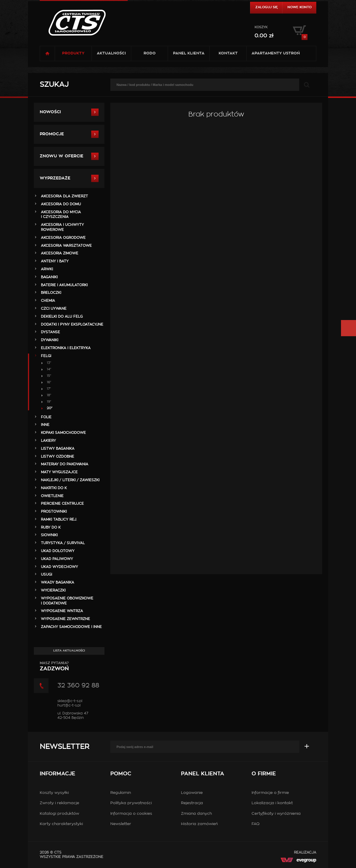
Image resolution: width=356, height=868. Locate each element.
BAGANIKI (49, 277)
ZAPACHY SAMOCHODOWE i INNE (71, 627)
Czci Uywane (54, 309)
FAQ (256, 824)
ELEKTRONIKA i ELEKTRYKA (66, 348)
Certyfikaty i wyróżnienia (276, 814)
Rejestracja (192, 803)
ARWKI (47, 269)
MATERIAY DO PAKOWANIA (65, 464)
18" (49, 395)
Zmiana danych (196, 814)
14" (49, 369)
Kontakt (228, 53)
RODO (150, 53)
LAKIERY (48, 441)
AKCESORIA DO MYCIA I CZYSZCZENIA (61, 215)
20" (50, 408)
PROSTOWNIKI (54, 512)
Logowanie (192, 793)
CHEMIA (48, 301)
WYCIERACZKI (53, 590)
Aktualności (111, 53)
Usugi (46, 574)
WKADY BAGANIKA (58, 582)
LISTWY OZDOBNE (58, 457)
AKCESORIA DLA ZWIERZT (64, 196)
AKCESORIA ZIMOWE (60, 253)
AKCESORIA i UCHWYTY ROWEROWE (62, 227)
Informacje (58, 774)
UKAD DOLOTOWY (58, 551)
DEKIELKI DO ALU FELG (62, 316)
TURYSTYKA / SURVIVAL (63, 543)
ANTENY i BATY (55, 261)
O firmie (264, 774)
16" (49, 382)
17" (49, 389)
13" (49, 363)
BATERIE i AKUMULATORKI (64, 285)
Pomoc (121, 774)
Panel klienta (189, 53)
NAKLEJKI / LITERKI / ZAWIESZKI (70, 480)
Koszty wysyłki (54, 793)
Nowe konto (300, 7)
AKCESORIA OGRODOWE (63, 238)
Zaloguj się (267, 7)
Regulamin (121, 793)
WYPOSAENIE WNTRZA (62, 611)
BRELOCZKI (51, 293)
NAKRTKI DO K (54, 488)
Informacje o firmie (270, 793)
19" (49, 402)
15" (49, 376)
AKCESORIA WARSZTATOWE (66, 246)
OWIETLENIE (52, 496)
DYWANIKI (50, 340)
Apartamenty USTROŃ (276, 53)
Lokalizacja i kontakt (272, 803)
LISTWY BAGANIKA (58, 449)
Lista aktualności (69, 651)
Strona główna (47, 54)
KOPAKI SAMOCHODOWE (63, 433)
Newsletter (64, 747)
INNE (45, 425)
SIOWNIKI (49, 535)
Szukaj (54, 85)
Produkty (73, 53)
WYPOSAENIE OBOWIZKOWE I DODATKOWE (67, 601)
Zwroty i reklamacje (59, 803)
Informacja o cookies (131, 814)
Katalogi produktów (59, 814)
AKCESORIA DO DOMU (61, 204)
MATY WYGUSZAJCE (59, 472)
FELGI (46, 356)
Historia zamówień (199, 824)
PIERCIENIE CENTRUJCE (62, 504)
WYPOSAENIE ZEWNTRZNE (65, 619)
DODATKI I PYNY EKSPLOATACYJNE (72, 324)
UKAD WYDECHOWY (59, 567)
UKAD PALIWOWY (57, 559)
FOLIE (46, 417)
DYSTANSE (50, 332)
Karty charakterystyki (61, 824)
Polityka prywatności (131, 803)
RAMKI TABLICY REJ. (59, 519)
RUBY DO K (51, 527)
